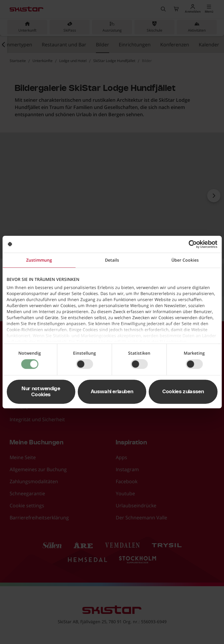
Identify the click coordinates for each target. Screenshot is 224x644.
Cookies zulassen (183, 392)
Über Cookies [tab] (185, 260)
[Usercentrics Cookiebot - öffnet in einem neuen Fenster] (191, 244)
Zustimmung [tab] (39, 260)
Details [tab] (112, 260)
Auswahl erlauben (112, 392)
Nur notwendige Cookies (41, 392)
